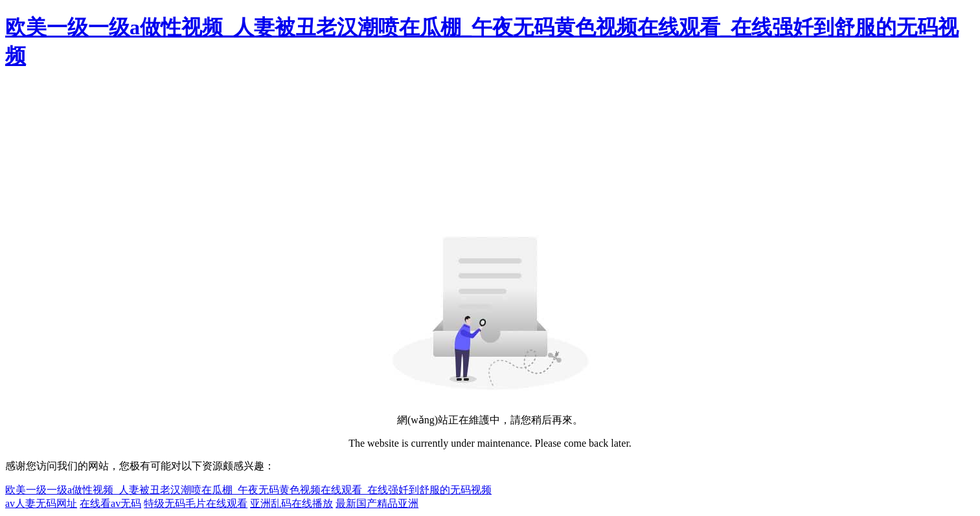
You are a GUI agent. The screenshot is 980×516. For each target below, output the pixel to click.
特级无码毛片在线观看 (196, 503)
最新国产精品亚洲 (377, 503)
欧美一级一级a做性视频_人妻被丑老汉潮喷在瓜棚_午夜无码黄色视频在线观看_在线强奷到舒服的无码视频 (248, 490)
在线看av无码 (110, 503)
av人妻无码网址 (41, 503)
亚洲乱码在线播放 (291, 503)
